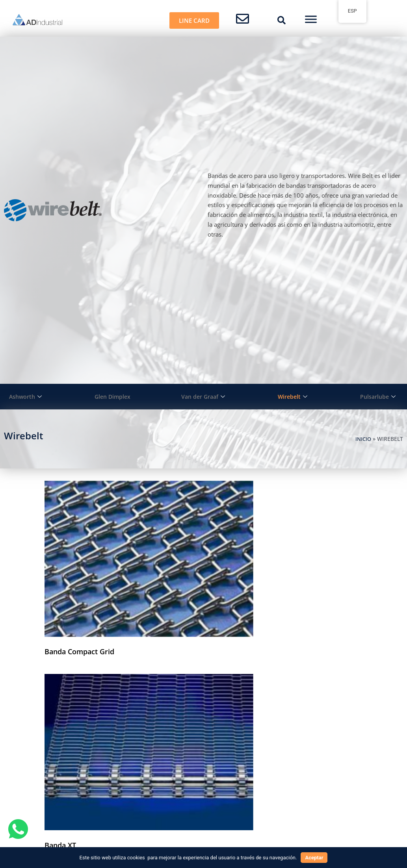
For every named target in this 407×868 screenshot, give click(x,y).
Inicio (363, 439)
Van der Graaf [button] (203, 397)
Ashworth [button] (25, 397)
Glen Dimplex (112, 396)
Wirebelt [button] (293, 397)
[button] (282, 20)
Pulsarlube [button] (378, 397)
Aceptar (314, 858)
